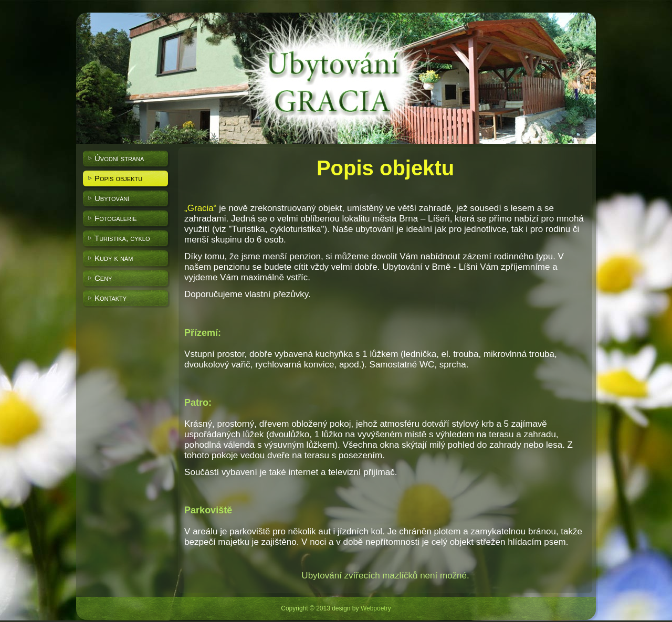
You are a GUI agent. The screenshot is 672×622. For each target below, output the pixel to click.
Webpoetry (376, 608)
